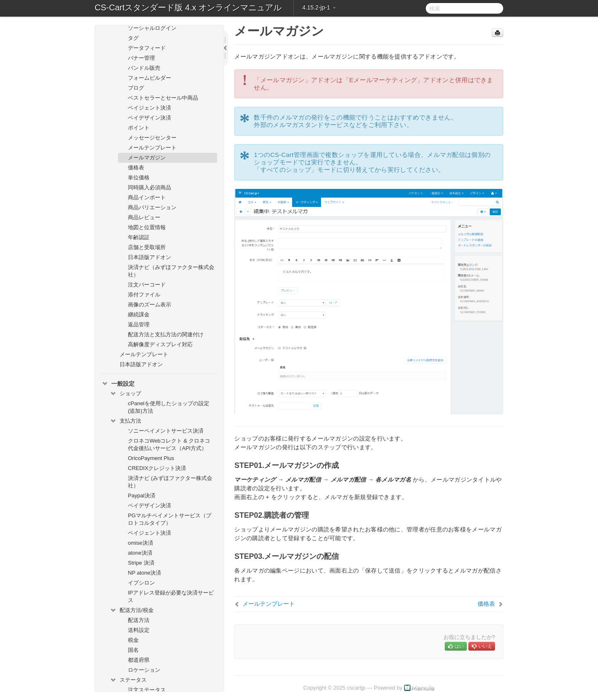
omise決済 (141, 543)
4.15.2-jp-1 (319, 7)
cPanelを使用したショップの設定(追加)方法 (169, 407)
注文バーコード (147, 285)
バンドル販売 (144, 68)
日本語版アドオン (149, 257)
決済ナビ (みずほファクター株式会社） (170, 482)
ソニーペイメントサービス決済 (166, 431)
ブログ (136, 88)
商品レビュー (144, 217)
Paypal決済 (142, 496)
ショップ (125, 394)
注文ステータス (147, 690)
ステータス (128, 680)
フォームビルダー (149, 78)
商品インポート (147, 197)
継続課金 (139, 315)
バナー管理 (141, 58)
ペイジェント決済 (149, 108)
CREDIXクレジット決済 (157, 468)
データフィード (147, 48)
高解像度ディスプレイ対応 (160, 344)
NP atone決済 (145, 573)
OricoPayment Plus (151, 458)
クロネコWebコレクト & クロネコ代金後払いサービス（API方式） (169, 444)
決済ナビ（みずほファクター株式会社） (171, 271)
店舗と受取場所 (147, 247)
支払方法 (125, 421)
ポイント (139, 128)
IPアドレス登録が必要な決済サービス (171, 596)
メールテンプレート (152, 148)
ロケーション (144, 670)
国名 (133, 650)
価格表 (136, 168)
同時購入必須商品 (149, 187)
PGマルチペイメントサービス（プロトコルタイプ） (170, 519)
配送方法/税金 (132, 610)
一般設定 (118, 384)
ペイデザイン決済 (149, 118)
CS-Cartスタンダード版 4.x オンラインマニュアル (188, 7)
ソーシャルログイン (152, 28)
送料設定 (139, 630)
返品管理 (139, 324)
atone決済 (140, 553)
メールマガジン (147, 158)
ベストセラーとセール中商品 (163, 98)
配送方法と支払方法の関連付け (166, 334)
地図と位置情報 (147, 227)
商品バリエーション (152, 207)
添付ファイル (144, 295)
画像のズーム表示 (149, 305)
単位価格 (139, 177)
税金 (133, 640)
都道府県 (139, 660)
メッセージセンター (152, 138)
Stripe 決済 (141, 563)
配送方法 (139, 620)
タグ (133, 38)
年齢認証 (139, 237)
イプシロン (141, 583)
